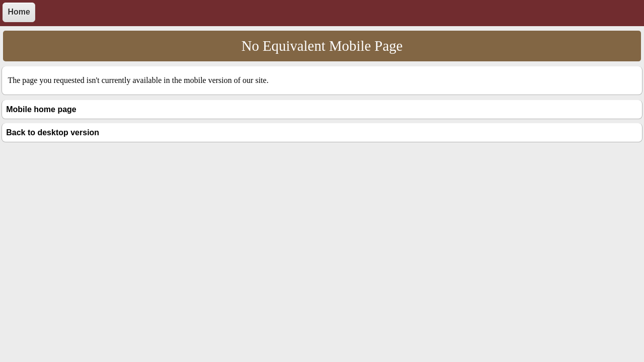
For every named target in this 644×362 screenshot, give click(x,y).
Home (19, 12)
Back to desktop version (53, 132)
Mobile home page (41, 109)
